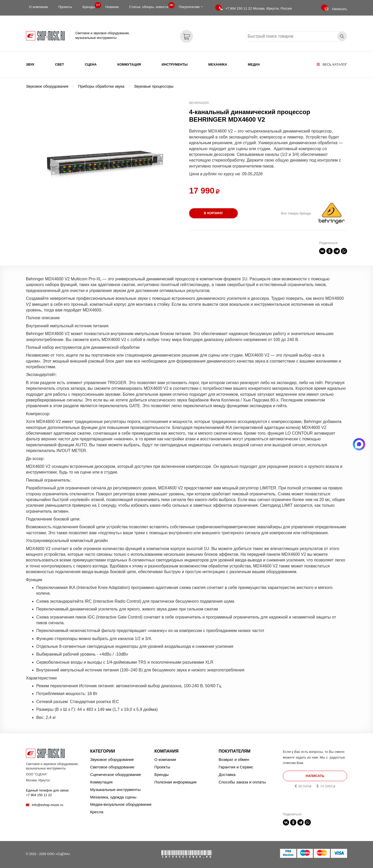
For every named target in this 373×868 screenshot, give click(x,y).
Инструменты (175, 64)
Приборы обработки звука (101, 86)
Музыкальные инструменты (115, 790)
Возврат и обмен (234, 759)
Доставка (227, 775)
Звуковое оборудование (47, 86)
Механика (218, 64)
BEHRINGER (199, 103)
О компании (38, 7)
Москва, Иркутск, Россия (255, 8)
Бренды (90, 6)
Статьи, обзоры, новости (150, 6)
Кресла (97, 812)
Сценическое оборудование (116, 775)
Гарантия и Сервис (236, 767)
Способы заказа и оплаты (242, 782)
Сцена (91, 64)
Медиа (254, 64)
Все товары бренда (296, 213)
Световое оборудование (112, 767)
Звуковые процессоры (154, 86)
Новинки (112, 7)
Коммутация (129, 64)
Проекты (65, 7)
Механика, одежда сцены (113, 797)
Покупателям (191, 7)
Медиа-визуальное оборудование (121, 804)
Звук (30, 64)
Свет (60, 64)
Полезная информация (175, 782)
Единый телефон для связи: (48, 793)
